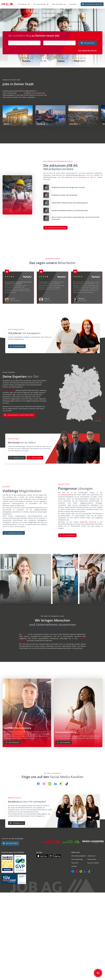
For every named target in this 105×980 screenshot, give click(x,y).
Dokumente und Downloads (68, 29)
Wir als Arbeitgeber (30, 16)
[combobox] (24, 41)
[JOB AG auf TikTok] (67, 782)
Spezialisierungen (47, 16)
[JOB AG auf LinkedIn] (55, 782)
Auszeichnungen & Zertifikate (69, 21)
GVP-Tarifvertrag (64, 25)
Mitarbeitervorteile (30, 12)
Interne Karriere (64, 12)
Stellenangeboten (19, 502)
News (60, 8)
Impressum (91, 854)
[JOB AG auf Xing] (61, 782)
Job (16, 495)
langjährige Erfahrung (88, 520)
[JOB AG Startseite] (7, 3)
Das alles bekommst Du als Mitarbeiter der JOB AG (77, 175)
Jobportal (20, 91)
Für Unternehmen (40, 3)
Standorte (73, 3)
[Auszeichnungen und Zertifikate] (17, 862)
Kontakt (61, 16)
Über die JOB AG (58, 3)
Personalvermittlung (30, 29)
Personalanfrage (46, 8)
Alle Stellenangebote (79, 854)
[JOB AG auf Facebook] (38, 782)
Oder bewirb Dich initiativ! (87, 48)
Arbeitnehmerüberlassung (32, 21)
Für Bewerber (23, 3)
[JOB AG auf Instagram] (44, 782)
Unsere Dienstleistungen (49, 12)
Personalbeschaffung (65, 493)
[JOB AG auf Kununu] (50, 782)
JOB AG (25, 632)
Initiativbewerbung (30, 25)
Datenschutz (92, 857)
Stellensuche (28, 8)
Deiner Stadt (42, 89)
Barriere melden (93, 861)
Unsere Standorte (9, 388)
